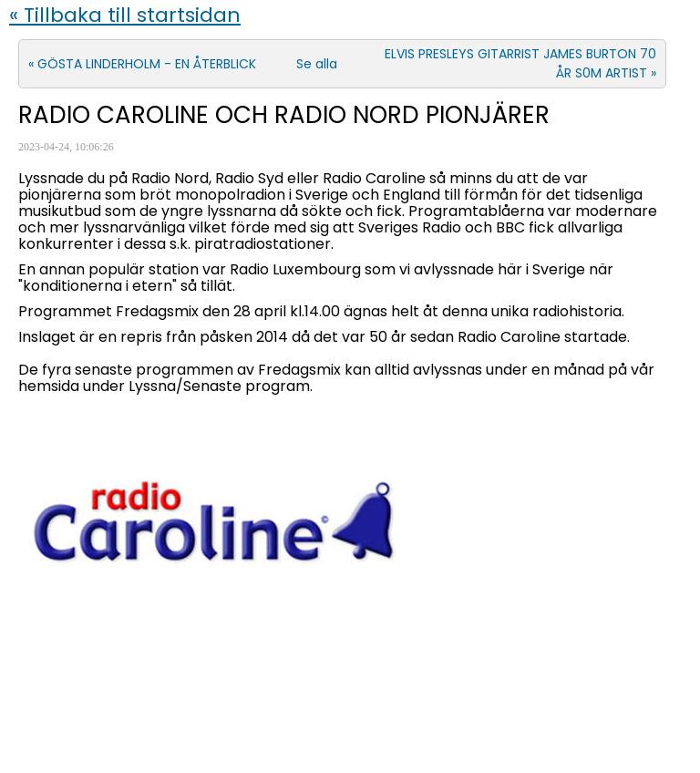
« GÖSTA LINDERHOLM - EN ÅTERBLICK (142, 64)
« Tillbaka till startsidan (125, 15)
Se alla (317, 64)
